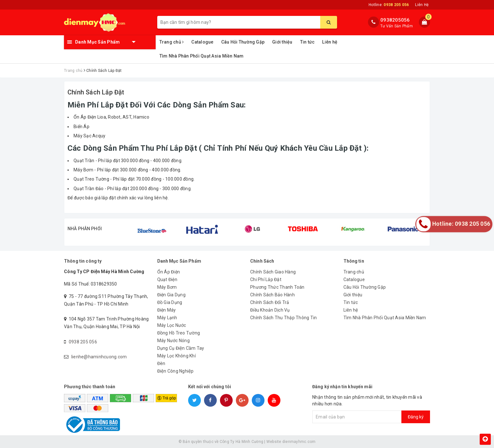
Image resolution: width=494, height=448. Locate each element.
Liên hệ (330, 42)
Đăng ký (416, 417)
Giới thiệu (282, 42)
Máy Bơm (167, 287)
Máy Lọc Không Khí (176, 356)
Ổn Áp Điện (169, 272)
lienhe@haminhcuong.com (99, 357)
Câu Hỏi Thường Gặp (243, 42)
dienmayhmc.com (299, 442)
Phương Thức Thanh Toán (277, 287)
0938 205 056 (83, 342)
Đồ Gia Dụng (170, 302)
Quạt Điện (167, 279)
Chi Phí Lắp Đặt (266, 279)
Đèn (161, 363)
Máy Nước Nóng (173, 341)
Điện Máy (167, 310)
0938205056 (395, 20)
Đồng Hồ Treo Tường (179, 333)
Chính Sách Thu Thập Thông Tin (283, 318)
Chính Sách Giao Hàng (273, 272)
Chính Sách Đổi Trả (270, 302)
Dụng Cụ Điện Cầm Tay (181, 348)
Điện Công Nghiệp (176, 371)
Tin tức (307, 42)
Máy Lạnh (167, 318)
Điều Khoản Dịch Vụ (270, 310)
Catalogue (202, 42)
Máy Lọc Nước (172, 325)
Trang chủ (172, 42)
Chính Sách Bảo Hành (272, 295)
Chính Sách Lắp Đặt (96, 92)
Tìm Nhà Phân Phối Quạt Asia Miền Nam (202, 56)
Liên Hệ (422, 5)
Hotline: (389, 5)
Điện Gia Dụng (171, 295)
